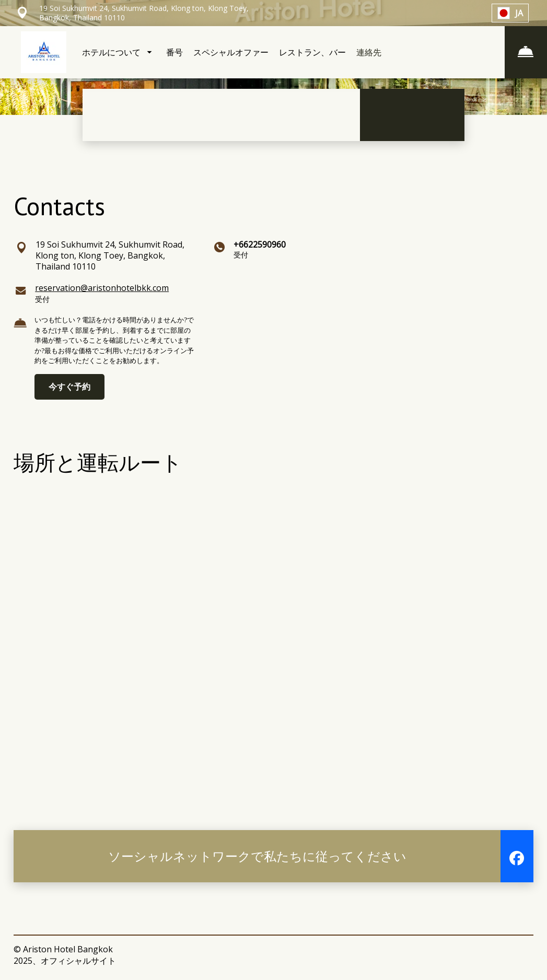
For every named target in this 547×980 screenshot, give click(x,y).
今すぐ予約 (69, 387)
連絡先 (369, 52)
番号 (174, 52)
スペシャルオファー (231, 52)
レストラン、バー (312, 52)
